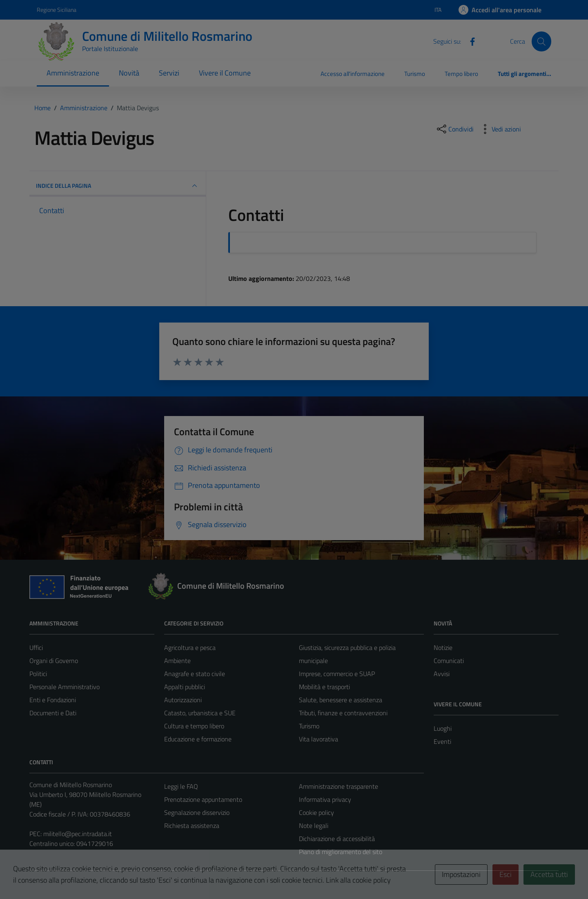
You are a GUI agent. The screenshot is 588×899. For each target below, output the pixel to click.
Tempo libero (461, 74)
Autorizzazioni (183, 700)
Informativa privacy (325, 799)
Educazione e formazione (198, 739)
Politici (38, 674)
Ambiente (177, 661)
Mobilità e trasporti (324, 687)
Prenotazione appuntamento (203, 799)
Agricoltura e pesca (190, 648)
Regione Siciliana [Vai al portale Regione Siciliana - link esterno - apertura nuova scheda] (57, 10)
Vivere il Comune (225, 73)
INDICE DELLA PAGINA (118, 186)
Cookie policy (316, 812)
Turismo (415, 74)
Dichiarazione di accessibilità (337, 839)
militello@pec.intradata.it (78, 834)
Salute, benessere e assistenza (341, 700)
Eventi (442, 741)
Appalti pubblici (185, 687)
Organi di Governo (54, 661)
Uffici (36, 648)
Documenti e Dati (53, 713)
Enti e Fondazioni (53, 700)
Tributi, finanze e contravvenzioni (343, 713)
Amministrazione (73, 73)
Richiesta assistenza (192, 826)
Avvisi (442, 674)
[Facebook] (469, 41)
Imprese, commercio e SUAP (337, 674)
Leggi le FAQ (181, 786)
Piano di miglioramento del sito (341, 852)
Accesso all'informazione (353, 74)
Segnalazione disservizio (197, 812)
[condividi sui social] (454, 129)
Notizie (443, 648)
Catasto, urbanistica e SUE (200, 713)
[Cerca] (541, 41)
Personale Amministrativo (65, 687)
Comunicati (449, 661)
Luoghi (443, 728)
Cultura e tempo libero (194, 726)
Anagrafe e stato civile (195, 674)
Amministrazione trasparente (339, 786)
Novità (129, 73)
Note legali (314, 826)
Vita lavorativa (318, 739)
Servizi (169, 73)
